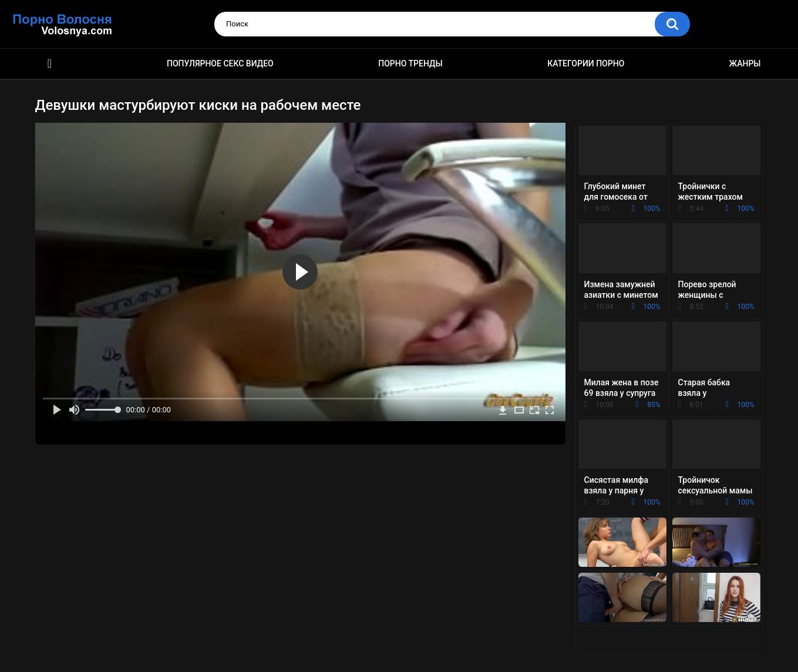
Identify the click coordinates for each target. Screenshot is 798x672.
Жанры (745, 63)
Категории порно (586, 63)
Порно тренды (410, 63)
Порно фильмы (50, 64)
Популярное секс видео (220, 63)
